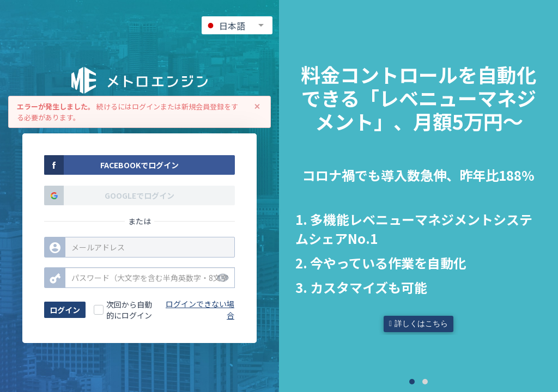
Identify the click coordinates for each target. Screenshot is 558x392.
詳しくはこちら (418, 324)
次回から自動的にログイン (129, 310)
